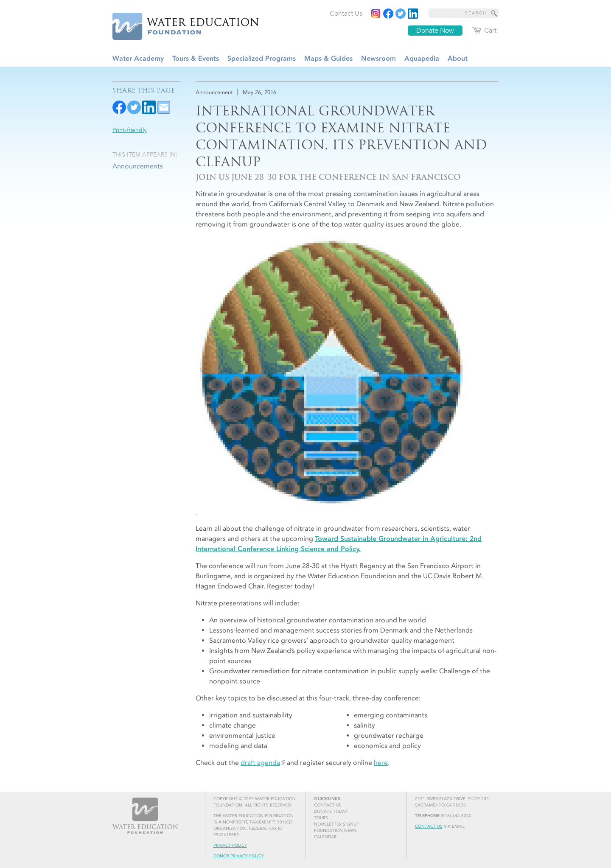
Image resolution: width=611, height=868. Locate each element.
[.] (347, 377)
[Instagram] (376, 14)
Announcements (138, 166)
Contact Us (429, 826)
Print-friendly (130, 130)
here (381, 763)
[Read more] (413, 14)
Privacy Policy (230, 846)
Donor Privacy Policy (239, 856)
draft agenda (260, 763)
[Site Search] (494, 13)
